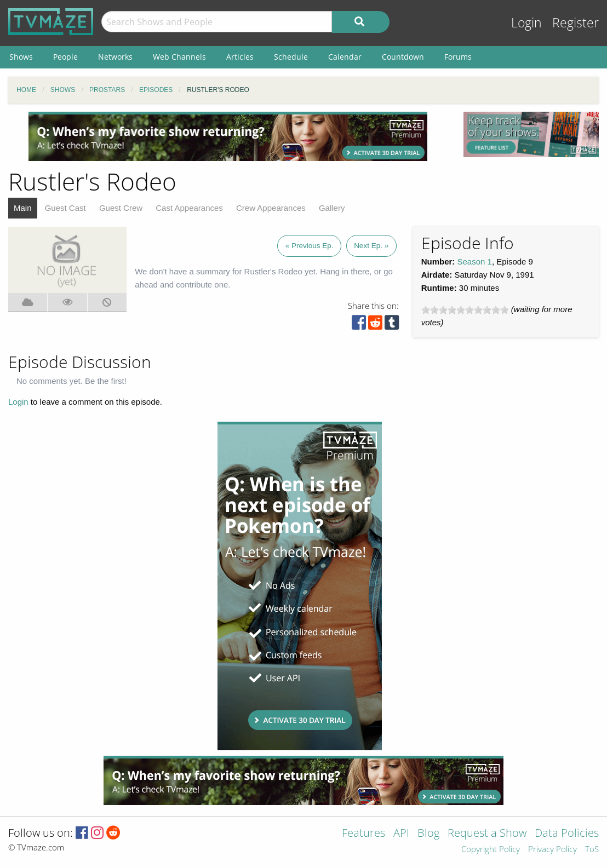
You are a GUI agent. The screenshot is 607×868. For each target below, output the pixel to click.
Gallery (332, 208)
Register (575, 23)
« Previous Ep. (310, 246)
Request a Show (487, 834)
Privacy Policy (552, 850)
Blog (428, 834)
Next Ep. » (371, 246)
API (401, 834)
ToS (592, 850)
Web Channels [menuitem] (179, 57)
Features (363, 834)
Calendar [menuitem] (345, 57)
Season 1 (475, 261)
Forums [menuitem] (458, 57)
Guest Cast (65, 208)
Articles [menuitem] (240, 57)
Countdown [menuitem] (403, 57)
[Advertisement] (228, 136)
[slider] (465, 310)
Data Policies (567, 834)
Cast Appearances (189, 208)
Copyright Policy (491, 850)
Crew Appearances (271, 208)
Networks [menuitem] (115, 57)
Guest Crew (121, 208)
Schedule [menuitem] (291, 57)
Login (526, 23)
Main (23, 208)
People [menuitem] (65, 57)
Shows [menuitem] (21, 57)
